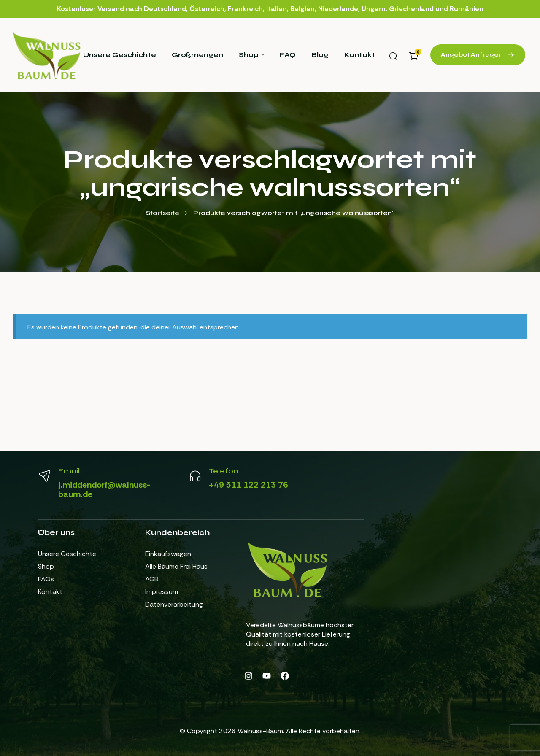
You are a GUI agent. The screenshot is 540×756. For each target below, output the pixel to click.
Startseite (163, 213)
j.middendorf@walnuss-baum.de (104, 489)
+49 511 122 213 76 (248, 485)
